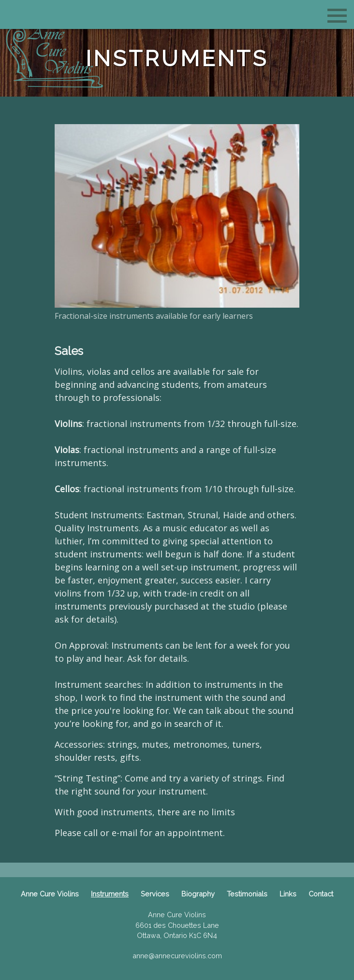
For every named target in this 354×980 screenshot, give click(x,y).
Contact (321, 894)
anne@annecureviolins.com (177, 956)
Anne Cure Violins (50, 894)
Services (155, 894)
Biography (198, 894)
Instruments (110, 894)
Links (288, 894)
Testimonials (247, 894)
